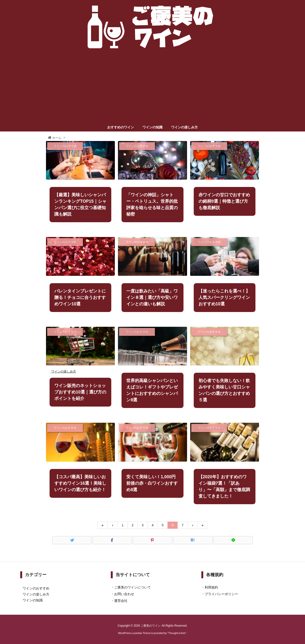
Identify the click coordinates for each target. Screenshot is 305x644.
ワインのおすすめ (36, 588)
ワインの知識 (33, 600)
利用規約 (211, 587)
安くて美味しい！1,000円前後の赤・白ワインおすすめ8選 (152, 483)
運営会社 (121, 601)
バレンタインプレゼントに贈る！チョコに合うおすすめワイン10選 (80, 297)
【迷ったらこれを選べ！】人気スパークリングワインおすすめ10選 (224, 297)
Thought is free (177, 633)
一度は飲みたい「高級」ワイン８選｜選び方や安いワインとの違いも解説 (152, 297)
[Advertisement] (152, 88)
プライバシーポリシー (221, 594)
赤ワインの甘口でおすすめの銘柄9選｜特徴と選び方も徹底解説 (224, 201)
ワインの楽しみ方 (64, 371)
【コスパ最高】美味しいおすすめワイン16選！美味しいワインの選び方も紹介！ (80, 483)
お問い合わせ (124, 594)
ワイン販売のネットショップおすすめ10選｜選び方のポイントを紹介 (80, 392)
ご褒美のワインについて (132, 587)
